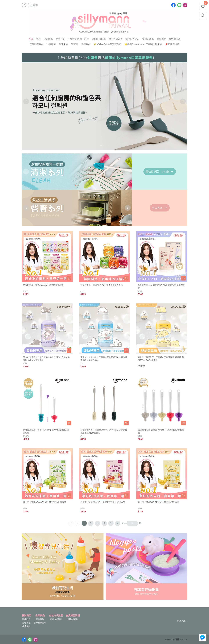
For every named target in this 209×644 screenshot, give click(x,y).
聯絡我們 (26, 619)
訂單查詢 (40, 619)
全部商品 (40, 616)
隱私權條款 (73, 619)
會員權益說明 (73, 616)
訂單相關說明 (40, 623)
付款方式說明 (56, 616)
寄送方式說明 (56, 619)
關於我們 (26, 616)
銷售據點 (26, 626)
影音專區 (26, 623)
